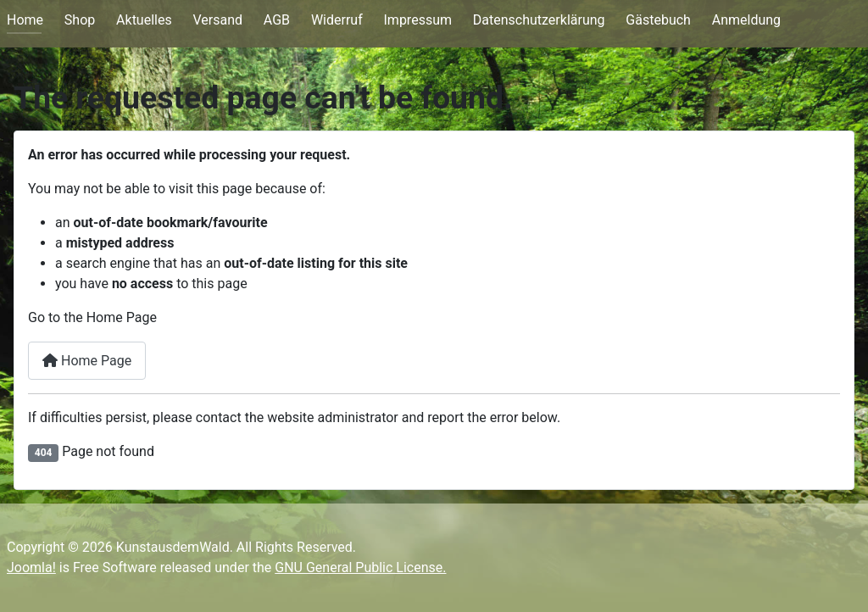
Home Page (87, 361)
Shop (80, 20)
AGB (277, 20)
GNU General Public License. (360, 567)
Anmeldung (746, 20)
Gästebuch (658, 20)
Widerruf (337, 20)
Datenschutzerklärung (539, 20)
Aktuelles (144, 20)
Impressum (418, 20)
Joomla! (31, 567)
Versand (217, 20)
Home (25, 20)
